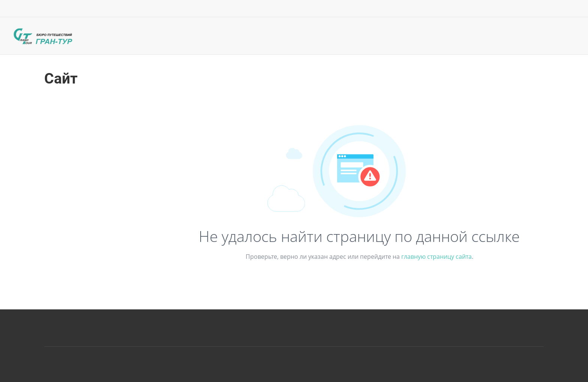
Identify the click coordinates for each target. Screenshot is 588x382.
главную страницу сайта (436, 257)
